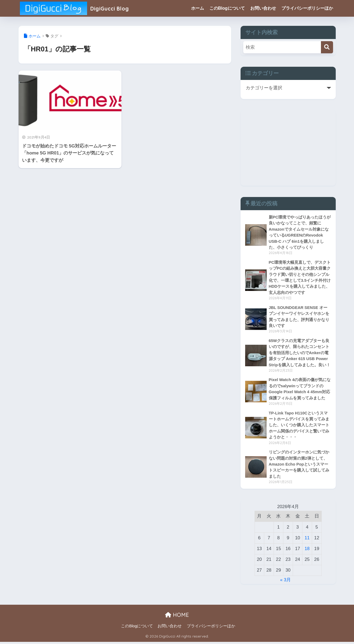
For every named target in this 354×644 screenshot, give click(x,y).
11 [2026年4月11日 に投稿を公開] (307, 540)
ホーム (198, 8)
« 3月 (285, 582)
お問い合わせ (263, 8)
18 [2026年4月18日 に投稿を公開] (307, 551)
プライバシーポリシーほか (307, 8)
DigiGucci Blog (78, 8)
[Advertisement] (288, 148)
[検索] (327, 47)
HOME (177, 617)
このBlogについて (227, 8)
